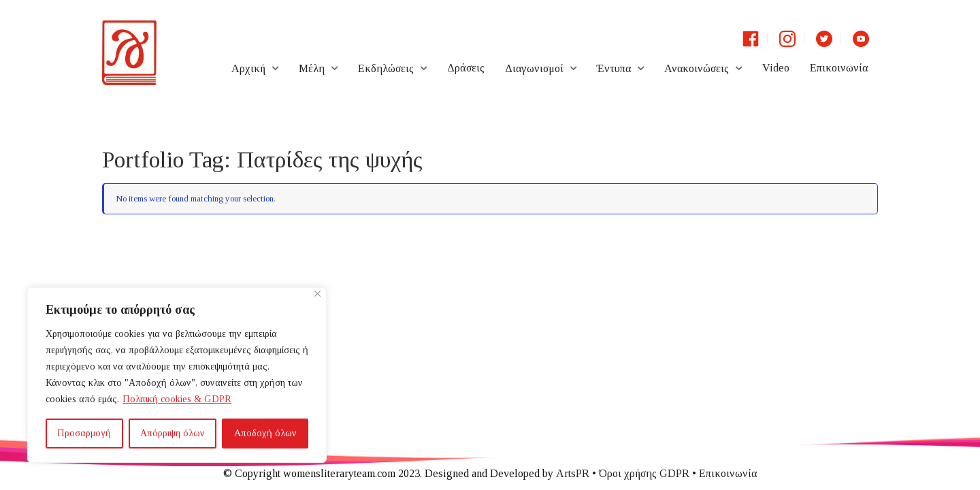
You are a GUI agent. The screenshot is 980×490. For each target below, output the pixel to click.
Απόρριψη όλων (173, 433)
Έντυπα (614, 68)
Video (776, 68)
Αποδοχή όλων (265, 433)
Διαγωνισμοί (534, 68)
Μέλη (312, 68)
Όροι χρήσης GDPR (644, 473)
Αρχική (248, 68)
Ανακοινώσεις (697, 68)
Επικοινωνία (839, 68)
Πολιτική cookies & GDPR (177, 399)
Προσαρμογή (84, 433)
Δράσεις (466, 68)
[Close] (317, 294)
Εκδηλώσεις (386, 68)
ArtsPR (573, 473)
